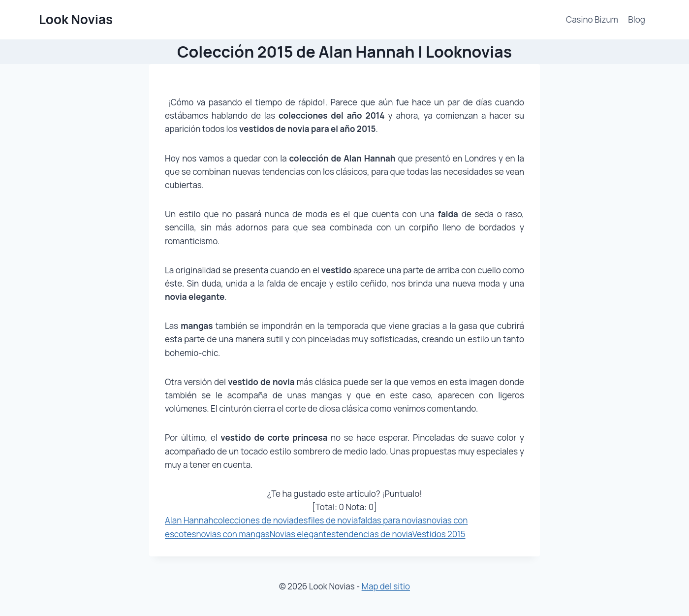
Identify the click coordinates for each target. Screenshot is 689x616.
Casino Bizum (592, 19)
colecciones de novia (254, 520)
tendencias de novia (374, 534)
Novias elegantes (303, 534)
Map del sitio (386, 586)
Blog (637, 19)
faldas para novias (392, 520)
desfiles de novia (326, 520)
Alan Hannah (189, 520)
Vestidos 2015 (439, 534)
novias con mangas (233, 534)
